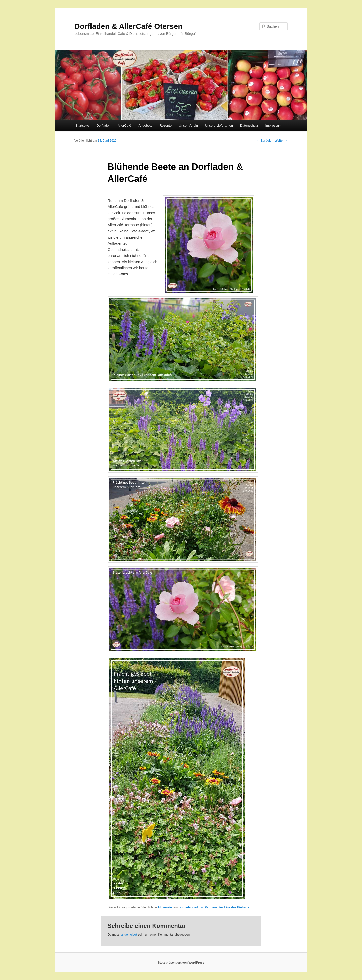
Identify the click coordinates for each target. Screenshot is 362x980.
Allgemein (165, 907)
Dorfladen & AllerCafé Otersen (129, 26)
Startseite (82, 125)
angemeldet (129, 935)
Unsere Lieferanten (219, 125)
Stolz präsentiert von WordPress (181, 963)
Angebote (145, 125)
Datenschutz (249, 125)
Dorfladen (103, 125)
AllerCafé (124, 125)
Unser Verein (188, 125)
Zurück (264, 141)
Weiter (281, 141)
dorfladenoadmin (191, 907)
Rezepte (166, 125)
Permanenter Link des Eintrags (227, 907)
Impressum (274, 125)
